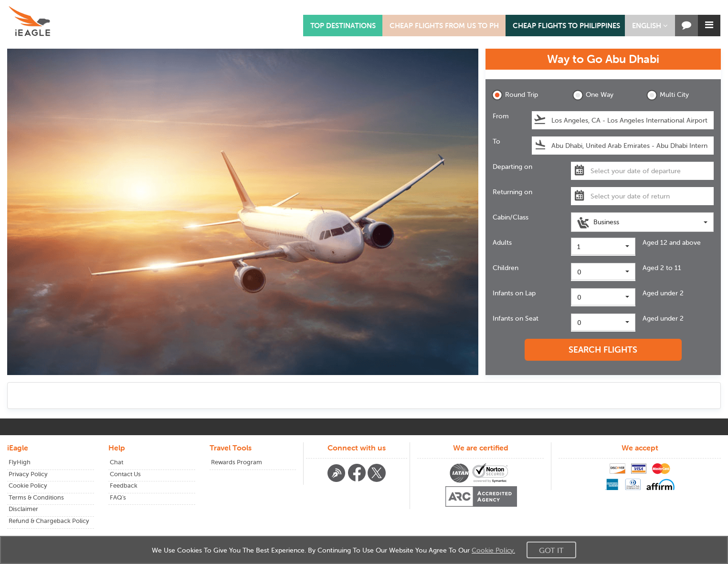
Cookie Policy (28, 486)
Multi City (668, 95)
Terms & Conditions (36, 497)
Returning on (512, 192)
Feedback (124, 486)
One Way (593, 95)
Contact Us (125, 474)
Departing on (512, 167)
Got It (551, 550)
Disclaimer (23, 509)
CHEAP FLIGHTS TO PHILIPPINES (566, 26)
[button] (650, 26)
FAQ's (118, 497)
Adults (502, 242)
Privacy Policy (28, 474)
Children (506, 268)
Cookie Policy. (493, 550)
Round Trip (515, 95)
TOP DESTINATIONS (343, 26)
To (496, 141)
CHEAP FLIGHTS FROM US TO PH (444, 26)
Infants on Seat (516, 318)
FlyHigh (20, 462)
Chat (116, 462)
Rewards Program (237, 462)
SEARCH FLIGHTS (603, 350)
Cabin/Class (511, 217)
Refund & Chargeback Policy (49, 521)
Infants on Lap (514, 293)
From (501, 116)
